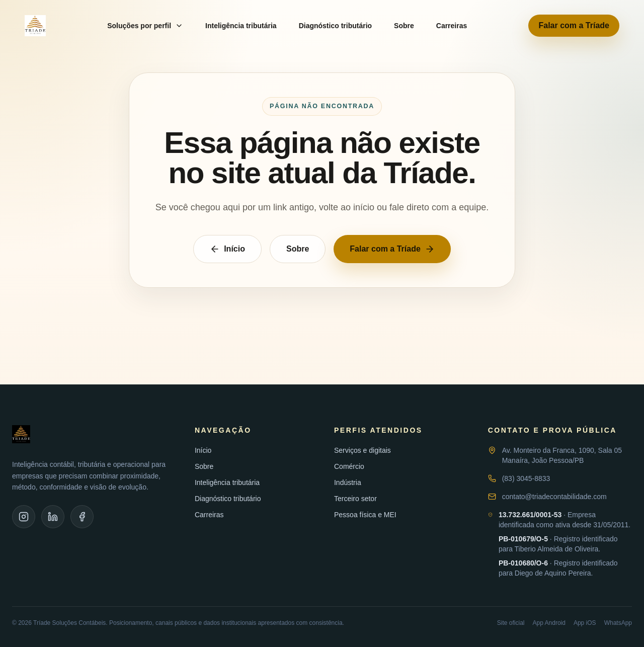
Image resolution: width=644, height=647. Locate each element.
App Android (549, 623)
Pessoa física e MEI (365, 515)
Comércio (349, 466)
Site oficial (511, 623)
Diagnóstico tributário (335, 26)
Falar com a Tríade (574, 25)
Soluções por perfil (145, 26)
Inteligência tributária (241, 26)
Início (227, 249)
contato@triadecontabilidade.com (554, 497)
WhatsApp (618, 623)
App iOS (585, 623)
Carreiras (452, 26)
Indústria (348, 482)
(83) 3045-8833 (526, 478)
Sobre (404, 26)
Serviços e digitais (363, 450)
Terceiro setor (355, 499)
